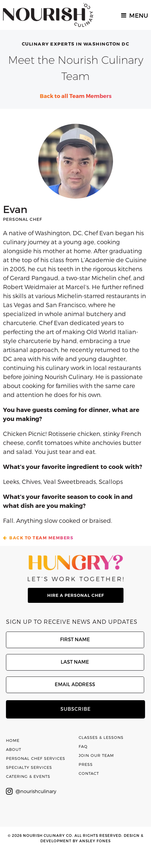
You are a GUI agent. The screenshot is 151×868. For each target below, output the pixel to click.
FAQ (83, 746)
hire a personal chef (76, 595)
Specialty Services (29, 767)
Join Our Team (96, 755)
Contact (89, 773)
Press (86, 764)
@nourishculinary (31, 791)
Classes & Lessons (101, 737)
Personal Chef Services (36, 758)
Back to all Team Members (76, 96)
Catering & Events (28, 776)
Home (13, 740)
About (14, 749)
